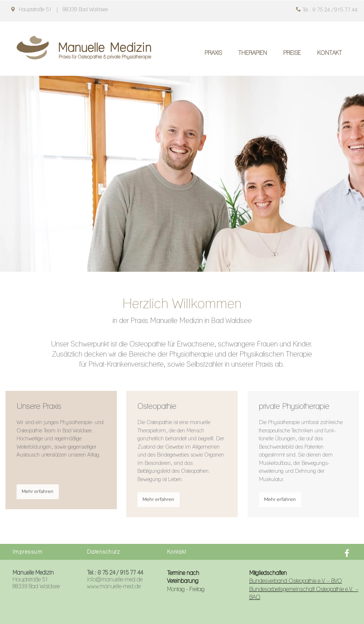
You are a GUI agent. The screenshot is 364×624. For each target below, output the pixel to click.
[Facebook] (347, 553)
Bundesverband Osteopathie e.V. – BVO (296, 581)
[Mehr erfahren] (38, 492)
